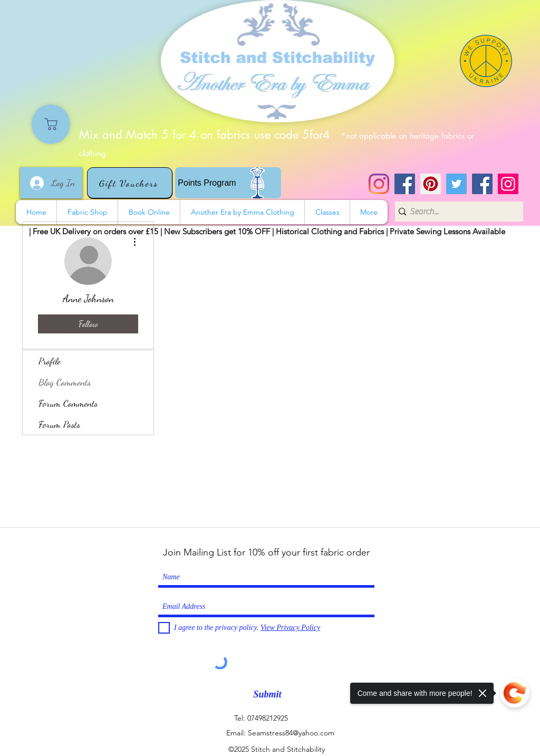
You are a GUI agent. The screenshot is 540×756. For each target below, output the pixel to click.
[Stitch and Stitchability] (405, 184)
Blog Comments (65, 382)
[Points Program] (228, 183)
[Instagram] (379, 184)
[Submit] (267, 695)
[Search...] (455, 212)
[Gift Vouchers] (130, 183)
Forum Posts (59, 424)
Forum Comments (68, 403)
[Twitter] (456, 184)
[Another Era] (482, 184)
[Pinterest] (431, 184)
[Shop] (51, 124)
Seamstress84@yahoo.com (291, 733)
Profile (50, 361)
